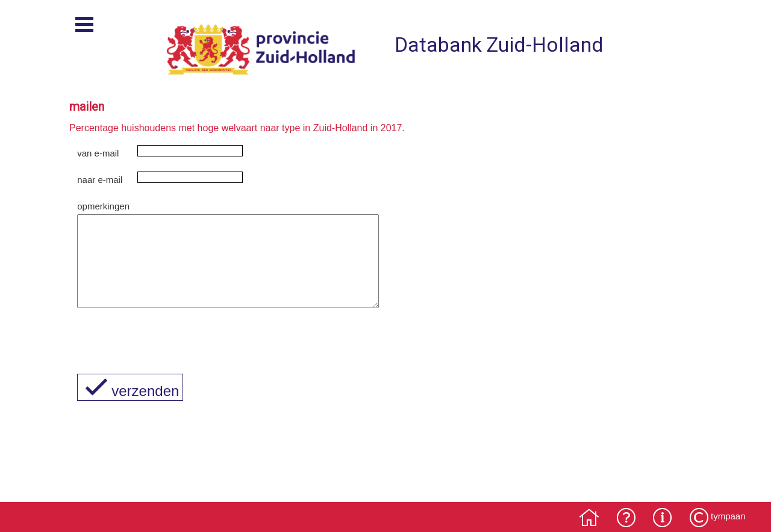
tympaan (728, 516)
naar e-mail (100, 180)
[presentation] (169, 356)
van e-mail (98, 153)
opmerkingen (103, 206)
